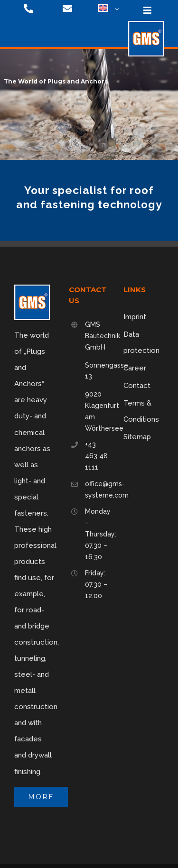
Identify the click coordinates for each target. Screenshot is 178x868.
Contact (137, 386)
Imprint (135, 317)
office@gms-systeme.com (97, 489)
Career (135, 368)
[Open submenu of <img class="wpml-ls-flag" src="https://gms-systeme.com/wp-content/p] (116, 9)
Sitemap (137, 437)
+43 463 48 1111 (96, 456)
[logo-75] (146, 24)
